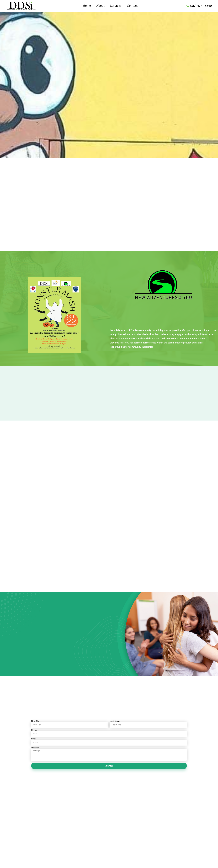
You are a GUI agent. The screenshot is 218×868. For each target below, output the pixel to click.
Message (35, 750)
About (100, 6)
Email (34, 741)
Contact (132, 6)
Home (87, 6)
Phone (34, 732)
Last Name (115, 723)
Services (116, 6)
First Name (36, 723)
